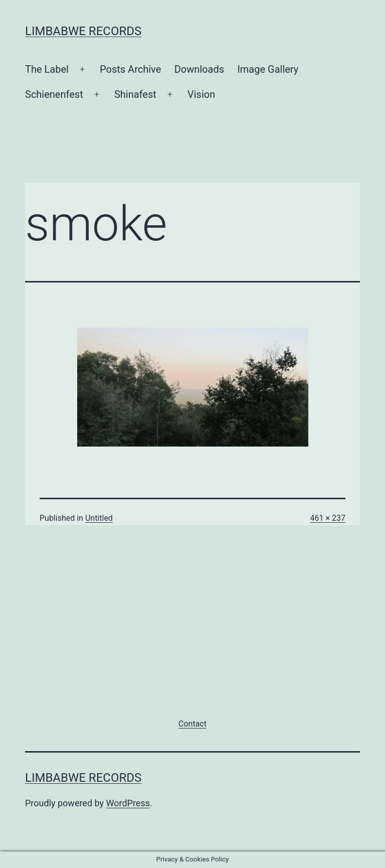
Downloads (199, 69)
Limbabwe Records (83, 31)
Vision (201, 94)
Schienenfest (54, 94)
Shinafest (135, 94)
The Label (47, 69)
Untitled (99, 518)
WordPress (128, 803)
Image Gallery (268, 69)
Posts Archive (130, 69)
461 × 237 (328, 518)
